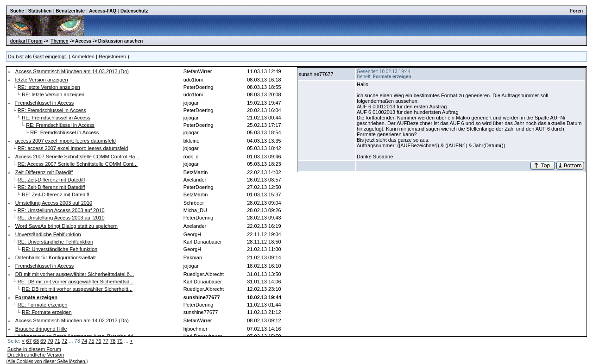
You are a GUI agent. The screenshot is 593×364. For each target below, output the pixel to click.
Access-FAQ (103, 11)
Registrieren (112, 56)
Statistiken (40, 11)
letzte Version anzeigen (42, 80)
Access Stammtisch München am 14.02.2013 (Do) (72, 320)
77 (106, 341)
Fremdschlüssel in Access (45, 103)
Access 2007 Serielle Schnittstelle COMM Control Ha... (77, 157)
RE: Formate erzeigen (43, 305)
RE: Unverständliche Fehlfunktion (55, 242)
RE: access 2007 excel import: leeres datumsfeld (73, 148)
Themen (59, 41)
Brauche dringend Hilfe (41, 329)
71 (57, 341)
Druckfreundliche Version (36, 355)
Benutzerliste (70, 11)
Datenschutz (134, 11)
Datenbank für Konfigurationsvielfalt (56, 257)
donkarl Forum (26, 41)
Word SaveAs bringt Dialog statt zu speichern (66, 226)
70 (50, 341)
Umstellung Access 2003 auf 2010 (54, 203)
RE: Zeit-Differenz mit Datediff (51, 180)
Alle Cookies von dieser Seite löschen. (47, 361)
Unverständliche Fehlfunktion (48, 234)
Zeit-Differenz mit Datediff (44, 172)
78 (113, 341)
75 (91, 341)
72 (64, 341)
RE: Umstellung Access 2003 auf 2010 (61, 210)
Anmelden (83, 56)
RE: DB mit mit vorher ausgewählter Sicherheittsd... (76, 282)
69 (43, 341)
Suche (17, 11)
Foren (576, 11)
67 (29, 341)
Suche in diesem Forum (34, 349)
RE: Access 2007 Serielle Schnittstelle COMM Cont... (78, 164)
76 (99, 341)
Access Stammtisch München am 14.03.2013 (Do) (72, 71)
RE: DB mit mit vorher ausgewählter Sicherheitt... (77, 289)
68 (36, 341)
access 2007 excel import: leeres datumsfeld (66, 141)
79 (120, 341)
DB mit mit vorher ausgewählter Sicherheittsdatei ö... (75, 274)
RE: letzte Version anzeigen (49, 87)
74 (84, 341)
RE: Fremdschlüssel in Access (52, 110)
